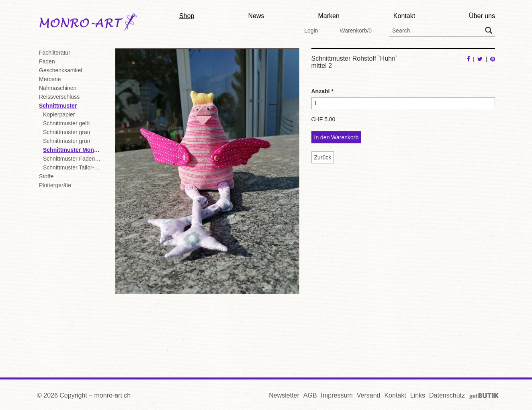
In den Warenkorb (337, 137)
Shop (187, 16)
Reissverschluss (59, 97)
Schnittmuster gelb (66, 123)
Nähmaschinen (58, 88)
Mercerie (50, 79)
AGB (310, 395)
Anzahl (322, 91)
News (256, 16)
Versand (369, 395)
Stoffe (46, 176)
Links (418, 395)
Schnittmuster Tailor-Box (73, 167)
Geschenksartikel (60, 70)
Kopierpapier (59, 114)
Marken (328, 16)
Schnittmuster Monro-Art (73, 150)
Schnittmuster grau (67, 132)
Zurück (323, 157)
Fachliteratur (55, 53)
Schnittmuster (58, 106)
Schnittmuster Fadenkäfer (73, 159)
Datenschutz (447, 395)
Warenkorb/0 (356, 31)
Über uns (482, 16)
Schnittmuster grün (67, 141)
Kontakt (404, 16)
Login (311, 31)
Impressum (337, 395)
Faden (47, 61)
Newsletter (284, 395)
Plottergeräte (55, 185)
